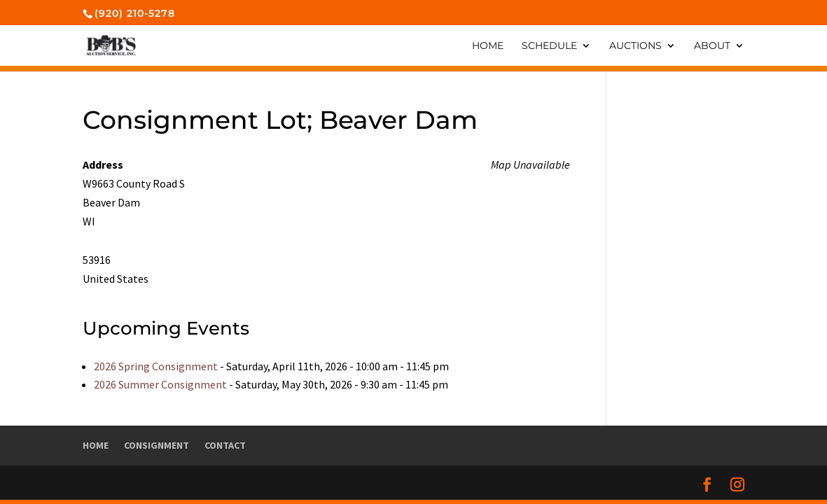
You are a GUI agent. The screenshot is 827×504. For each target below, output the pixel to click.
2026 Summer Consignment (160, 384)
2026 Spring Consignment (156, 366)
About (712, 46)
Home (488, 46)
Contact (225, 445)
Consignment (157, 445)
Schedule (549, 46)
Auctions (635, 46)
